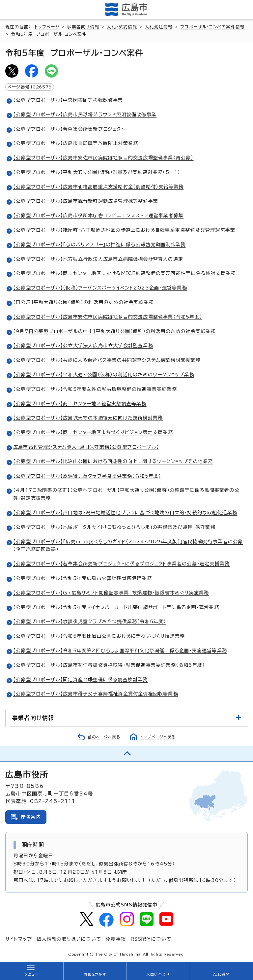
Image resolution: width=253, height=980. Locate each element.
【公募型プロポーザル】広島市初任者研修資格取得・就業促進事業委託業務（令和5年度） (109, 665)
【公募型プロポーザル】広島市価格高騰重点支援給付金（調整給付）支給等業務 (98, 187)
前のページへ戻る (104, 737)
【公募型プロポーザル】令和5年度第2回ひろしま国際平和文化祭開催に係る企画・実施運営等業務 (120, 651)
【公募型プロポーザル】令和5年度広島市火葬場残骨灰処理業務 (83, 578)
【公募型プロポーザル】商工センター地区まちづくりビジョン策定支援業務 (93, 432)
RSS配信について (151, 939)
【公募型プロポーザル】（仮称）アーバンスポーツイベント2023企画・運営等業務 (100, 288)
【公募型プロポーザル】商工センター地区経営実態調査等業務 (80, 404)
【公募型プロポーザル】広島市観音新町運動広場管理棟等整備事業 (86, 201)
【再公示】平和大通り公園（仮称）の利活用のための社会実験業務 (83, 302)
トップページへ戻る (158, 737)
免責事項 (116, 939)
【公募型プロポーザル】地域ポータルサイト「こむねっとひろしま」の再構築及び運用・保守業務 (114, 527)
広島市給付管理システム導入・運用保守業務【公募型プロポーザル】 (86, 447)
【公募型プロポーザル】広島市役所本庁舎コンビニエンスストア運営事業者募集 (98, 216)
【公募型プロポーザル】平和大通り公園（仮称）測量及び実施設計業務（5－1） (97, 172)
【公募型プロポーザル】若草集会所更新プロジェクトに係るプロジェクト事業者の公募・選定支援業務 (121, 564)
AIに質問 (222, 974)
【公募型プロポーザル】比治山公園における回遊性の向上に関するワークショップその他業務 (113, 461)
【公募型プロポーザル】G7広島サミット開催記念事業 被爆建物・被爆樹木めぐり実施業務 (111, 593)
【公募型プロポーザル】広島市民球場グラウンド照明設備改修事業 (85, 115)
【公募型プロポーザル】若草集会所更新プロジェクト (69, 129)
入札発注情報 (159, 27)
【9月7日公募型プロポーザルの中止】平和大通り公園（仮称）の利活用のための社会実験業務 (114, 331)
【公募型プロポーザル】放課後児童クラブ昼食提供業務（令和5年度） (87, 476)
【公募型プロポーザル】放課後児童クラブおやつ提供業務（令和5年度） (90, 622)
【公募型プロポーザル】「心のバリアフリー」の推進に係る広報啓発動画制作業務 (99, 245)
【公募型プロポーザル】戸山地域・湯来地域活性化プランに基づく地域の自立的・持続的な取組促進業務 (125, 513)
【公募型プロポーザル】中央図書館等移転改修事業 (68, 100)
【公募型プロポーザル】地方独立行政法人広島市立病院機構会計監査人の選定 (98, 259)
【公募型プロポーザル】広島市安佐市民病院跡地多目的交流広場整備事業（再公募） (103, 158)
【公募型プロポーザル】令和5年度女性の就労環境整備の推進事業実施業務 (95, 389)
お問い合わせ (158, 975)
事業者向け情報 (83, 27)
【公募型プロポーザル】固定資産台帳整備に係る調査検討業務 (81, 680)
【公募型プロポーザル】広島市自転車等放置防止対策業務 (76, 143)
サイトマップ (19, 939)
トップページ (47, 27)
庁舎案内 (31, 817)
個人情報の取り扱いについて (69, 939)
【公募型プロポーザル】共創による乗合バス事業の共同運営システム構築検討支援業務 (107, 360)
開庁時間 (33, 845)
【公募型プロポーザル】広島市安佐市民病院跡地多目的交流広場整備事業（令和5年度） (108, 317)
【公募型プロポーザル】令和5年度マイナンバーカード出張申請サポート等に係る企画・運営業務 (116, 607)
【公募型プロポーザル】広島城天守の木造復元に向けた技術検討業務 (88, 418)
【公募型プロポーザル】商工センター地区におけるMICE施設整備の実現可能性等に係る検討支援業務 (124, 273)
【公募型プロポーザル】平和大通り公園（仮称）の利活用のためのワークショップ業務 (104, 375)
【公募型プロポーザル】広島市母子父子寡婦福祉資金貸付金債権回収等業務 (96, 694)
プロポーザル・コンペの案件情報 (212, 27)
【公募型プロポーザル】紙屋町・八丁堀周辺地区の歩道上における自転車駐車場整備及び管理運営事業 (124, 230)
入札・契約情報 (122, 27)
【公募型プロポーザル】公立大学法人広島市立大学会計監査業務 (83, 346)
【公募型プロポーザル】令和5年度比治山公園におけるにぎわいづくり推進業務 (99, 636)
